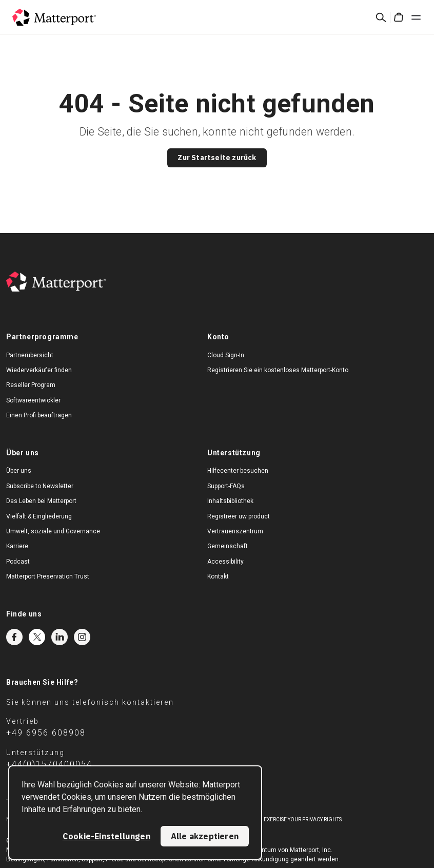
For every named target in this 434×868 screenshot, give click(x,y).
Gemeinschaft (228, 546)
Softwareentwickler (33, 400)
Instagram (82, 637)
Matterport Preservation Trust (48, 576)
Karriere (17, 546)
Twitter (37, 637)
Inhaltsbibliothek (230, 501)
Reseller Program (31, 385)
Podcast (18, 562)
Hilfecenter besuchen (238, 471)
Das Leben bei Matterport (41, 501)
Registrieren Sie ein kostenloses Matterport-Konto (278, 370)
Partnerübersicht (30, 355)
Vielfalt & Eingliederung (39, 516)
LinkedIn (60, 637)
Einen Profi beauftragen (39, 415)
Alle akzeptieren (205, 836)
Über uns (19, 471)
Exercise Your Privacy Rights (303, 819)
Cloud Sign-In (226, 355)
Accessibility (225, 562)
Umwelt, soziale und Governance (53, 531)
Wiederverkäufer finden (39, 370)
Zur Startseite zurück (217, 158)
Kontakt (218, 576)
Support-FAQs (226, 486)
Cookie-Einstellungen (106, 836)
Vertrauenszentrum (235, 531)
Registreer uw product (239, 516)
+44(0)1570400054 (49, 764)
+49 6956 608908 (46, 733)
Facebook (14, 637)
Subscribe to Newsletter (40, 486)
